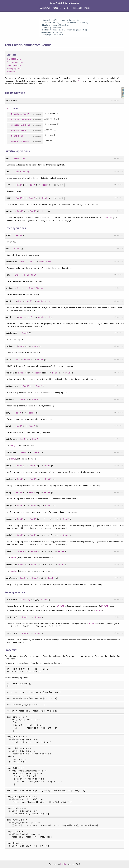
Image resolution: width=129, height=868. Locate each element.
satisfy (10, 262)
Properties (11, 72)
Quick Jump (45, 8)
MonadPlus (17, 141)
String (25, 172)
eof (7, 249)
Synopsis (121, 87)
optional (10, 399)
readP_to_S (11, 617)
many (8, 413)
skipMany (10, 439)
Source (67, 8)
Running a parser (14, 68)
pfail (8, 235)
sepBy (8, 466)
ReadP (14, 100)
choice (9, 346)
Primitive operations (15, 62)
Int (18, 359)
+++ (80, 81)
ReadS (14, 599)
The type (14, 59)
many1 (8, 426)
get (7, 158)
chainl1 (10, 551)
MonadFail (17, 114)
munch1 (9, 317)
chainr (9, 519)
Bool (31, 262)
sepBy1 (9, 479)
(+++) (8, 185)
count (8, 359)
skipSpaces (11, 333)
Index (87, 8)
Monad (14, 136)
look (8, 172)
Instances (57, 8)
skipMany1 (11, 452)
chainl (9, 535)
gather (9, 211)
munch (8, 301)
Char (23, 158)
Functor (15, 131)
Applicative (18, 125)
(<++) (8, 198)
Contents (77, 8)
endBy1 (9, 506)
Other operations (14, 65)
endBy (8, 492)
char (8, 275)
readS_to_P (11, 633)
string (9, 288)
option (9, 386)
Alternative (18, 119)
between (10, 373)
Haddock (64, 864)
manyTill (10, 578)
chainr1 (10, 565)
